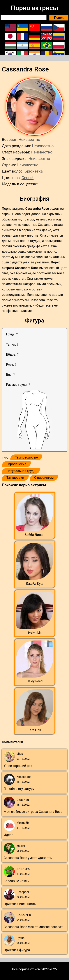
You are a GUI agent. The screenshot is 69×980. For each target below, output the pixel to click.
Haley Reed (35, 681)
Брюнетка (34, 171)
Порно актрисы (34, 8)
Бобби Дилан (34, 535)
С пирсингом (44, 478)
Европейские (16, 464)
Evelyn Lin (35, 633)
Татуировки (15, 478)
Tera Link (34, 730)
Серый (28, 178)
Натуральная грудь (21, 471)
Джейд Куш (34, 584)
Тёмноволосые (26, 457)
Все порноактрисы (26, 969)
